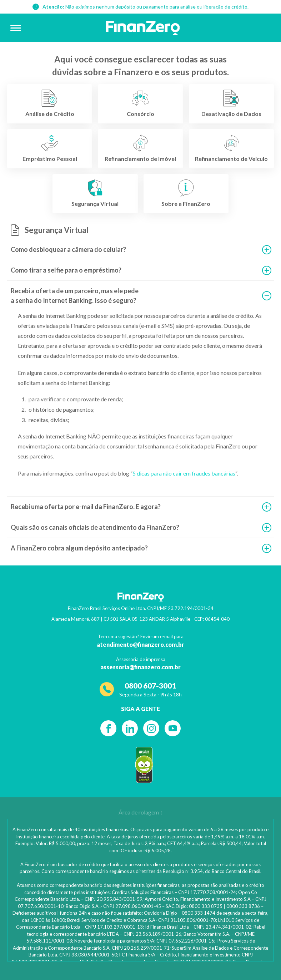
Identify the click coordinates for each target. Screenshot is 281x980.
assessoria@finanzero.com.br (140, 667)
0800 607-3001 (150, 686)
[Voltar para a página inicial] (143, 28)
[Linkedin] (130, 728)
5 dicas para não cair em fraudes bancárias (184, 473)
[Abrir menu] (16, 28)
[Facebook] (108, 728)
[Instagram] (151, 728)
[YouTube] (173, 728)
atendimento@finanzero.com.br (140, 644)
